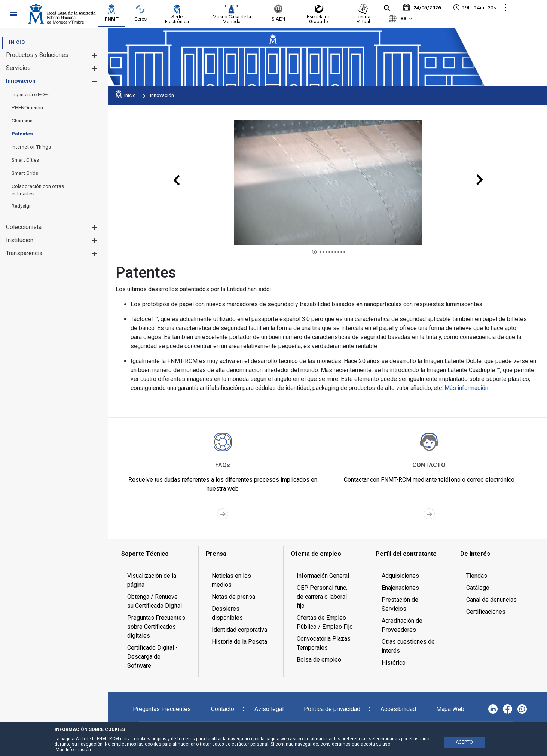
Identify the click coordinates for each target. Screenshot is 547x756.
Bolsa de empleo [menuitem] (319, 660)
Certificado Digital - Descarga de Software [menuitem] (152, 657)
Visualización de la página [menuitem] (152, 580)
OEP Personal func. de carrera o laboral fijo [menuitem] (322, 597)
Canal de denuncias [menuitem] (491, 600)
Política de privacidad (332, 709)
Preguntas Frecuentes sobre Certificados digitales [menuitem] (156, 627)
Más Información (73, 750)
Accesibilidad (398, 709)
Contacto (223, 709)
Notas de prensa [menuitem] (233, 597)
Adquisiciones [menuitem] (400, 576)
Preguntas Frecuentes (162, 709)
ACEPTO (464, 742)
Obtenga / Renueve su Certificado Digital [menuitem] (155, 601)
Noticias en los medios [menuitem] (231, 580)
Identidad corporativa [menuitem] (239, 630)
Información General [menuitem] (323, 576)
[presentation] (177, 180)
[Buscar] (387, 8)
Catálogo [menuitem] (478, 588)
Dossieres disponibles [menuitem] (227, 613)
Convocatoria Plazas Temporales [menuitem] (324, 643)
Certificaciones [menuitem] (486, 612)
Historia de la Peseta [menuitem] (239, 642)
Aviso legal (269, 709)
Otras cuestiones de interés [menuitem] (408, 646)
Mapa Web (450, 709)
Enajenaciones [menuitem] (400, 588)
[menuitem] (17, 42)
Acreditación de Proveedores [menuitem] (402, 625)
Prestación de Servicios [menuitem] (400, 604)
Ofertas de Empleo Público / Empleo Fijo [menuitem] (325, 622)
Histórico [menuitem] (394, 663)
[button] (94, 55)
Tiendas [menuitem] (477, 576)
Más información (466, 388)
